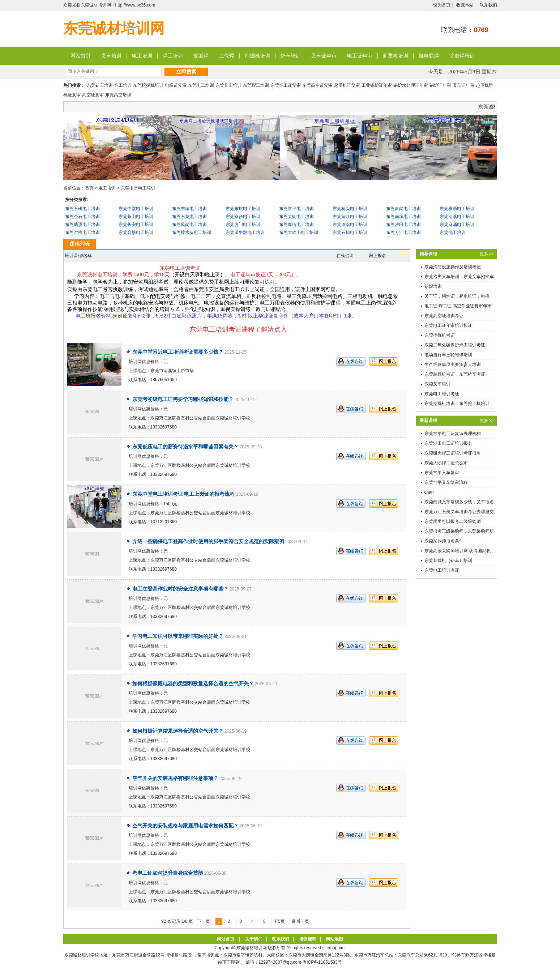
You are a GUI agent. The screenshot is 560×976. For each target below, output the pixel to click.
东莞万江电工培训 (403, 233)
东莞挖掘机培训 (148, 85)
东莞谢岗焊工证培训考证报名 (453, 453)
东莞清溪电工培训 (457, 217)
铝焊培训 (433, 286)
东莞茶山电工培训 (136, 217)
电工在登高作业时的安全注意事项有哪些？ (180, 589)
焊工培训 (173, 56)
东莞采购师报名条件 (444, 541)
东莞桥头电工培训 (350, 209)
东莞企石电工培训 (82, 217)
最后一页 (300, 921)
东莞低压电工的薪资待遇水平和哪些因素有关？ (185, 447)
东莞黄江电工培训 (350, 217)
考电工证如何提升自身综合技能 (168, 873)
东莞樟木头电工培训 (192, 233)
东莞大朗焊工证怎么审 (446, 463)
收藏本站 (465, 5)
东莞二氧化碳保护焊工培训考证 (455, 345)
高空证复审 (93, 95)
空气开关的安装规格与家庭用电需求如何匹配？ (185, 826)
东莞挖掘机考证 (440, 335)
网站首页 (81, 56)
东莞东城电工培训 (189, 209)
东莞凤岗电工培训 (189, 225)
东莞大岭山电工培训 (299, 233)
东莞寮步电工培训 (243, 217)
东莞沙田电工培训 (403, 225)
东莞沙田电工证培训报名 (448, 443)
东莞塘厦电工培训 (82, 225)
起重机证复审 (347, 85)
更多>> (487, 254)
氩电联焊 (429, 56)
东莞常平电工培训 (296, 209)
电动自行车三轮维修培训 (448, 355)
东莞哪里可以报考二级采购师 (453, 521)
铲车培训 (291, 56)
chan (429, 492)
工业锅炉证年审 (377, 85)
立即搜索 (186, 72)
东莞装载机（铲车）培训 (448, 561)
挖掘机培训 (257, 56)
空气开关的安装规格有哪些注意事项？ (175, 778)
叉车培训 (111, 56)
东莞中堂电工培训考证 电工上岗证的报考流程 (184, 494)
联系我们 (488, 5)
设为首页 (442, 5)
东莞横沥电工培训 (457, 209)
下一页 (204, 921)
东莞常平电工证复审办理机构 (453, 434)
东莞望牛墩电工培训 (245, 233)
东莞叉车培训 (228, 85)
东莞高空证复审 (317, 85)
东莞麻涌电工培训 (457, 225)
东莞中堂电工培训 (138, 188)
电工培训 (142, 56)
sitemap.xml (334, 948)
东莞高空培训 (118, 95)
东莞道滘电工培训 (350, 225)
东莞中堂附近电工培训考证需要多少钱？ (178, 352)
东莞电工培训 (201, 85)
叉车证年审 (324, 56)
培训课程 (308, 939)
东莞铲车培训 (100, 85)
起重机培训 (396, 56)
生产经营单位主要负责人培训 (453, 365)
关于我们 (254, 939)
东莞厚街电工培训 (296, 225)
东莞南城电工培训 (403, 217)
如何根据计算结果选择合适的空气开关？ (178, 731)
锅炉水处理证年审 (411, 85)
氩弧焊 (201, 56)
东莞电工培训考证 (442, 394)
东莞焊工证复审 (286, 85)
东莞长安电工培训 (136, 225)
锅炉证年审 (440, 85)
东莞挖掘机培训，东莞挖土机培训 (457, 404)
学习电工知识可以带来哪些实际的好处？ (178, 636)
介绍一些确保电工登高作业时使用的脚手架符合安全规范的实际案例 (208, 541)
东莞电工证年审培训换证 (448, 325)
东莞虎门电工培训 (243, 225)
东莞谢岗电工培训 (403, 209)
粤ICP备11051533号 (322, 962)
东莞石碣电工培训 (82, 209)
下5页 (279, 921)
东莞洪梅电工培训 (82, 233)
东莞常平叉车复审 (442, 473)
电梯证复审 (176, 85)
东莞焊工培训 (256, 85)
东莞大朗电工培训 (296, 217)
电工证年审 (360, 56)
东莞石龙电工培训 (189, 217)
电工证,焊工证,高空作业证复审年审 (458, 306)
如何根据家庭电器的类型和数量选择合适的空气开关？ (193, 683)
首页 (89, 188)
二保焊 (227, 56)
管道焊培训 (462, 56)
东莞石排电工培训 (350, 233)
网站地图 (334, 939)
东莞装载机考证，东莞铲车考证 (455, 374)
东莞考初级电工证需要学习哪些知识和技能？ (183, 399)
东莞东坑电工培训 (243, 209)
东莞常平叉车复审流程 (446, 482)
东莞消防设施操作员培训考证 (453, 267)
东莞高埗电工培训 (136, 233)
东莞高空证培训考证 (444, 316)
